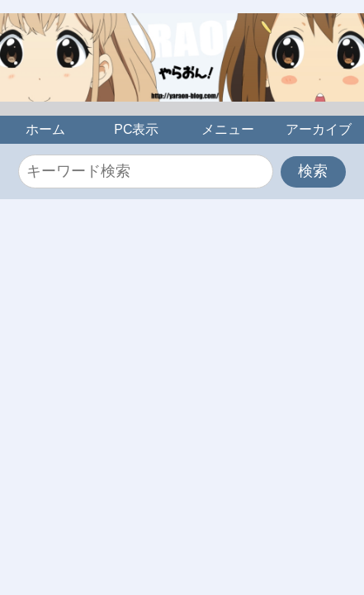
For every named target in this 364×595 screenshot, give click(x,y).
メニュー (228, 129)
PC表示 (136, 129)
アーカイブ (319, 129)
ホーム (45, 129)
